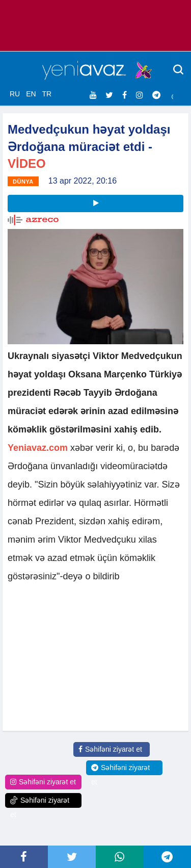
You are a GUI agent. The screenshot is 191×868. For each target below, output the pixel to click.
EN (31, 94)
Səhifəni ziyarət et (110, 749)
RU (15, 94)
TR (47, 94)
